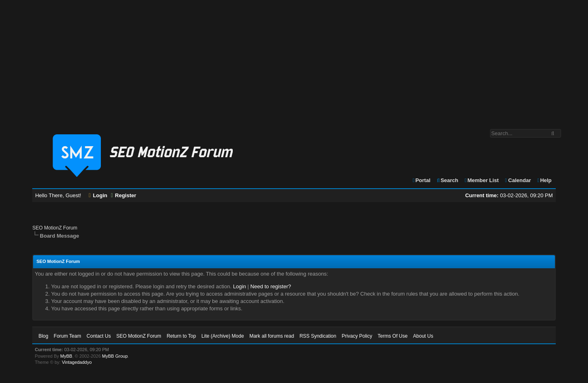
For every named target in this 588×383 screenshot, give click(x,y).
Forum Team (68, 336)
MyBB (66, 356)
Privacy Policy (357, 336)
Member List (481, 180)
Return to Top (181, 336)
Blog (43, 336)
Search (447, 180)
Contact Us (99, 336)
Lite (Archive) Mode (223, 336)
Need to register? (271, 286)
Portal (421, 180)
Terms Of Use (393, 336)
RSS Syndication (318, 336)
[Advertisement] (294, 60)
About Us (423, 336)
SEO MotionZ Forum (55, 228)
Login (98, 195)
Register (123, 195)
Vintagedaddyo (77, 362)
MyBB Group (115, 356)
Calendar (518, 180)
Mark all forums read (272, 336)
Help (544, 180)
